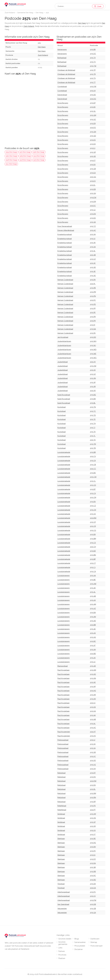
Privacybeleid (80, 946)
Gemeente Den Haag (25, 13)
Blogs (77, 939)
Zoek (98, 6)
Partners (62, 951)
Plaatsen (62, 958)
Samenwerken (80, 942)
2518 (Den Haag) (25, 160)
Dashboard (95, 939)
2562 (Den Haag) (39, 152)
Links (60, 948)
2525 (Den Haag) (11, 152)
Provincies (62, 955)
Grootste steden (65, 939)
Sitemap (94, 942)
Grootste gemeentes (63, 943)
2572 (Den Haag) (25, 152)
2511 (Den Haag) (11, 164)
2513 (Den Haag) (39, 156)
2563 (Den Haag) (25, 156)
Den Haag (39, 13)
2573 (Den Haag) (39, 160)
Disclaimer (78, 949)
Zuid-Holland (10, 13)
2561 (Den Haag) (11, 156)
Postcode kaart (96, 946)
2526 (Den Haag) (11, 160)
